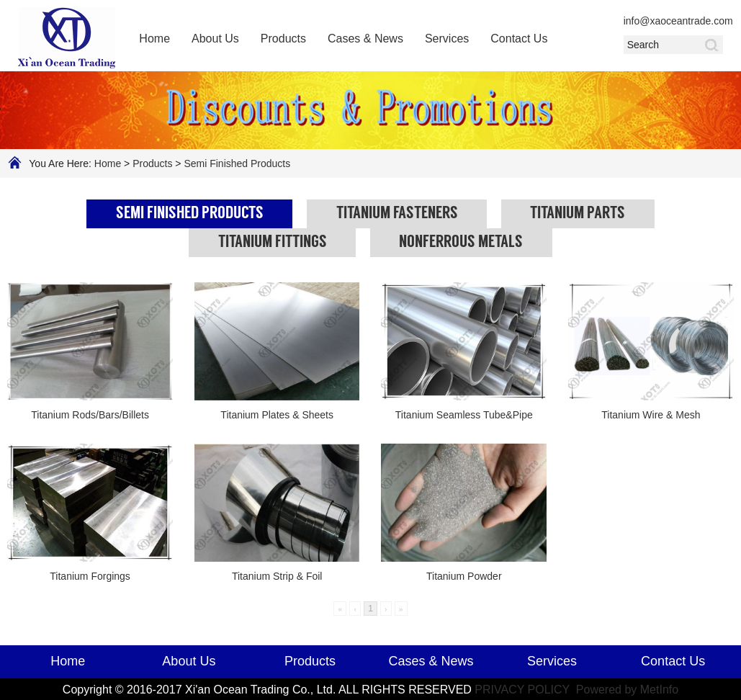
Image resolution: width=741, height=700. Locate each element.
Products (283, 39)
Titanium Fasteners (397, 214)
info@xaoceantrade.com (673, 21)
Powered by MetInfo (627, 690)
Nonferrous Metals (461, 243)
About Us (215, 39)
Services (447, 39)
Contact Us (519, 39)
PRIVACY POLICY (524, 690)
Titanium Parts (578, 214)
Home (154, 39)
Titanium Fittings (273, 243)
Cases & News (365, 39)
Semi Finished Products (237, 163)
